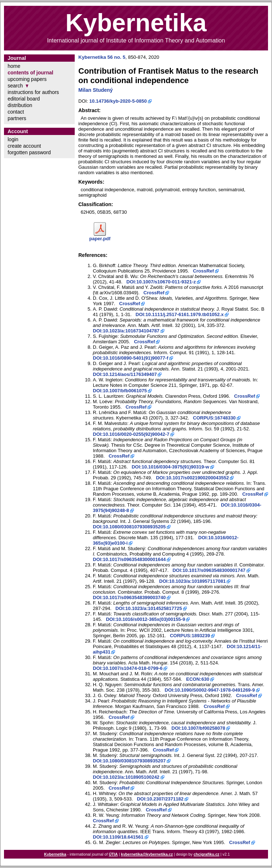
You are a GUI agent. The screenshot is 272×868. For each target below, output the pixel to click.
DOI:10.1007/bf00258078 (198, 728)
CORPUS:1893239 (190, 636)
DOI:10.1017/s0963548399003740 (129, 597)
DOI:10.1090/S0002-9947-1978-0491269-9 (210, 690)
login (13, 139)
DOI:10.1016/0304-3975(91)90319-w (170, 467)
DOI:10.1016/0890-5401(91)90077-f (131, 358)
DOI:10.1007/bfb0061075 (120, 391)
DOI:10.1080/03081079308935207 (129, 761)
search (15, 86)
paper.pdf (100, 239)
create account (24, 146)
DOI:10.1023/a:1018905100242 (126, 777)
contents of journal (30, 73)
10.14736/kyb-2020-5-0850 (118, 101)
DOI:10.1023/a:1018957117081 (193, 581)
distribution (20, 105)
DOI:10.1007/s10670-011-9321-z (161, 282)
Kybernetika (55, 854)
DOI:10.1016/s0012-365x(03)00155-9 (145, 619)
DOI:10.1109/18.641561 (118, 837)
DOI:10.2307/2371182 (160, 799)
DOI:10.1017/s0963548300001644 (129, 559)
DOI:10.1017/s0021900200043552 (192, 478)
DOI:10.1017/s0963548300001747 (209, 570)
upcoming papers (27, 79)
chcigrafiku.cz (207, 854)
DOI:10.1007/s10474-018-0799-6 (128, 668)
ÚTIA (113, 854)
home (14, 66)
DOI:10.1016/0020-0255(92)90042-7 (131, 434)
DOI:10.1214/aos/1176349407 (125, 374)
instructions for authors (33, 92)
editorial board (24, 99)
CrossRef (203, 271)
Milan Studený (96, 90)
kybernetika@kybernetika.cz (147, 854)
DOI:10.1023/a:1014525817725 (149, 608)
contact (16, 112)
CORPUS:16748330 (214, 418)
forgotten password (29, 152)
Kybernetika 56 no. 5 (102, 57)
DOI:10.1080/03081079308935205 (129, 527)
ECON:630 (198, 679)
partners (17, 118)
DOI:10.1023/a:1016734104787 (126, 331)
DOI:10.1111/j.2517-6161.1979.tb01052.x (180, 314)
